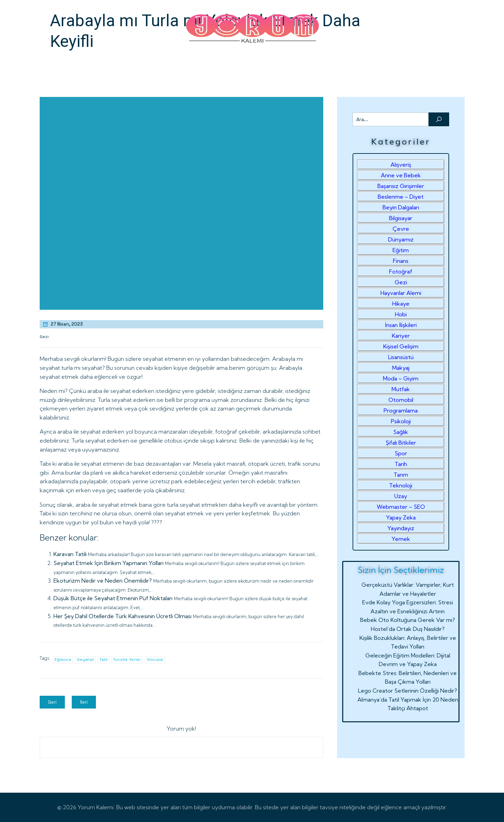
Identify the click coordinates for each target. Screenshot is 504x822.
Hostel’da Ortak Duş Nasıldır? (408, 629)
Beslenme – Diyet (401, 197)
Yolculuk (155, 660)
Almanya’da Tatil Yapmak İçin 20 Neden (408, 700)
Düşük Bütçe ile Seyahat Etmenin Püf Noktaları (113, 598)
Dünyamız (401, 239)
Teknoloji (401, 485)
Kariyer (401, 336)
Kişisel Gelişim (401, 346)
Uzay (401, 496)
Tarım (401, 475)
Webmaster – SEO (401, 507)
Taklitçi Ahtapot (408, 708)
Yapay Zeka (401, 517)
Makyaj (401, 368)
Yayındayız (401, 528)
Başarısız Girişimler (401, 186)
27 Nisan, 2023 (62, 324)
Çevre (401, 229)
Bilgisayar (401, 218)
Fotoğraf (401, 271)
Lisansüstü (401, 357)
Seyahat (85, 660)
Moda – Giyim (401, 378)
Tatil (103, 660)
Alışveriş (401, 165)
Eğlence (63, 660)
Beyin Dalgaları (401, 207)
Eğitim (401, 250)
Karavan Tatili (70, 554)
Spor (401, 453)
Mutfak (401, 389)
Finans (401, 261)
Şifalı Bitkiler (401, 443)
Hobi (401, 314)
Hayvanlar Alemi (401, 293)
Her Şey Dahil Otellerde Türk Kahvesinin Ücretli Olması (122, 616)
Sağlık (401, 432)
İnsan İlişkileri (401, 325)
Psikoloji (401, 421)
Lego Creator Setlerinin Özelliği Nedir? (408, 691)
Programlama (401, 410)
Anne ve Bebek (401, 175)
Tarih (401, 464)
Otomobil (401, 400)
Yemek (401, 539)
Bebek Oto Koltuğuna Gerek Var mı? (408, 620)
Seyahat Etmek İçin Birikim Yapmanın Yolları (108, 563)
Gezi (44, 337)
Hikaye (401, 304)
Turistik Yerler (127, 660)
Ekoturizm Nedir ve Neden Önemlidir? (103, 581)
